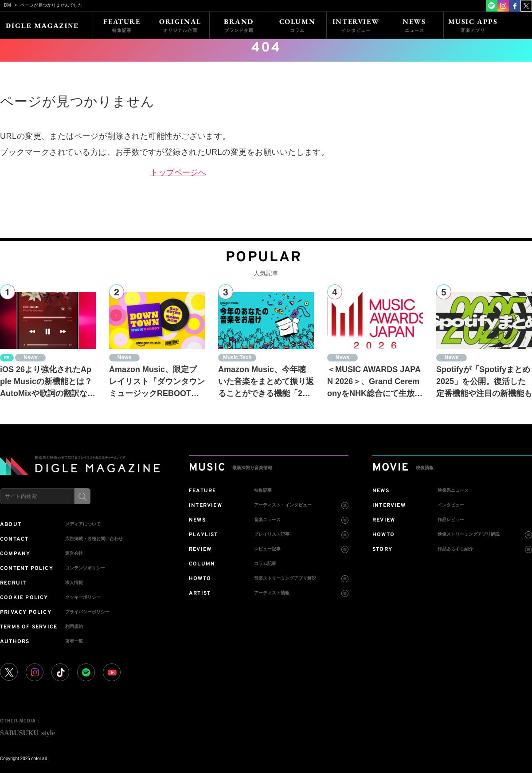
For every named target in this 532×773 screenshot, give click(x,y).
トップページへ (178, 173)
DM (8, 5)
